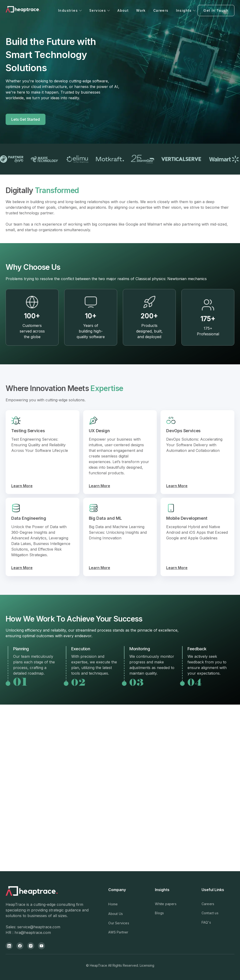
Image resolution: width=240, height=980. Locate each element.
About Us (116, 914)
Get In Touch (216, 10)
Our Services (119, 923)
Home (113, 904)
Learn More (22, 486)
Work (141, 10)
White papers (166, 904)
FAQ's (206, 922)
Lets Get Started (26, 119)
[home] (31, 11)
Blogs (159, 913)
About (123, 10)
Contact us (210, 913)
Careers (161, 10)
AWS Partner (118, 932)
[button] (70, 10)
